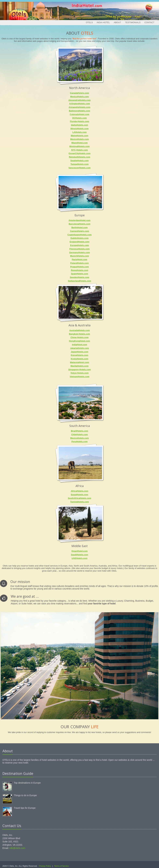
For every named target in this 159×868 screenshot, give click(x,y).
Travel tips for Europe (25, 808)
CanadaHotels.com (79, 93)
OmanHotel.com (80, 551)
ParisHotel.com (79, 259)
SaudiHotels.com (79, 555)
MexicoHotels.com (79, 97)
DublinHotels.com (79, 238)
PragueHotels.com (79, 267)
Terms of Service (61, 866)
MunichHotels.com (80, 256)
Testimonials (133, 22)
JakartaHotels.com (80, 348)
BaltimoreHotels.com (79, 111)
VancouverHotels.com (80, 168)
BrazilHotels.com (79, 431)
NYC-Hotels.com (80, 150)
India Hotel (103, 22)
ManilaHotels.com (79, 366)
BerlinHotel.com (80, 227)
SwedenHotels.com (79, 277)
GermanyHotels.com (79, 252)
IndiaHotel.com (79, 345)
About (117, 22)
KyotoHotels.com (79, 359)
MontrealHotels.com (79, 146)
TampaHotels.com (79, 164)
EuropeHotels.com (79, 245)
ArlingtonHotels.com (80, 104)
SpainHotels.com (79, 274)
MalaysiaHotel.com (79, 362)
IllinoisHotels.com (79, 129)
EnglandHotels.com (79, 242)
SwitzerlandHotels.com (79, 281)
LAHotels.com (79, 132)
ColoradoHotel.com (80, 114)
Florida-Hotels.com (80, 121)
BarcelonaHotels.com (79, 224)
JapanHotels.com (80, 352)
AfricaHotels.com (79, 491)
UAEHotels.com (80, 558)
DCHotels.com (79, 118)
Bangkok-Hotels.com (79, 334)
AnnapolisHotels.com (79, 107)
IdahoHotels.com (79, 125)
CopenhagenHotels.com (79, 235)
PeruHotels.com (79, 442)
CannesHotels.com (79, 231)
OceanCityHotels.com (79, 153)
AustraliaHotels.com (80, 330)
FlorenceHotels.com (79, 249)
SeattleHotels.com (79, 161)
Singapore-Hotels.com (80, 370)
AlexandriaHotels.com (79, 100)
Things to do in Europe (25, 795)
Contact (149, 22)
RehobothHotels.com (79, 157)
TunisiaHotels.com (79, 502)
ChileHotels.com (80, 434)
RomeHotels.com (79, 270)
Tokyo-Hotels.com (80, 373)
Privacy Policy (45, 866)
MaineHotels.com (79, 136)
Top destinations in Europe (27, 783)
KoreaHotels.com (79, 355)
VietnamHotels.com (79, 377)
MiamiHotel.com (80, 143)
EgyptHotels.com (79, 495)
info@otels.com (17, 848)
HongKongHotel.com (79, 341)
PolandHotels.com (79, 263)
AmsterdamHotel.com (79, 220)
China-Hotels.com (79, 337)
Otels (89, 22)
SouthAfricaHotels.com (80, 498)
